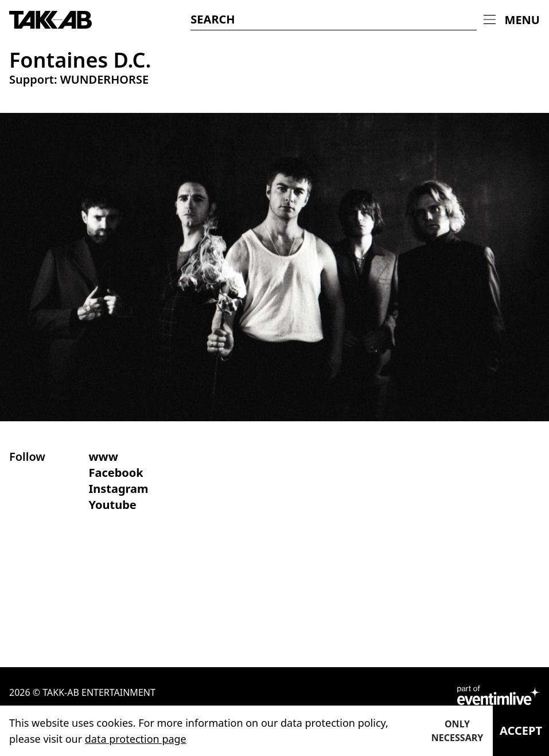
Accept (521, 730)
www (103, 457)
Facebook (116, 473)
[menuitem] (512, 20)
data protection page (136, 739)
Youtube (112, 505)
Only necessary (457, 731)
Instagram (118, 489)
